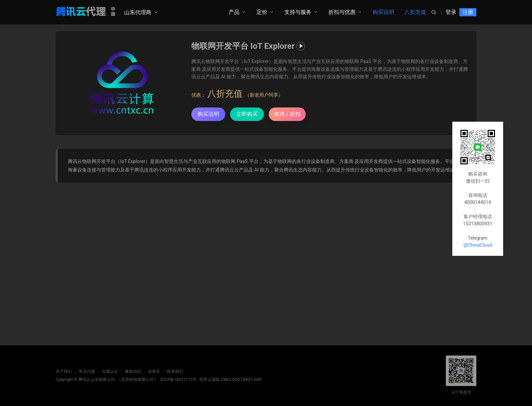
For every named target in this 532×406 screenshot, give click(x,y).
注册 (468, 12)
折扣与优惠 (342, 12)
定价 (262, 12)
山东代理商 (138, 12)
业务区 (154, 371)
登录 (451, 12)
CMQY (247, 380)
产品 (234, 12)
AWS (258, 380)
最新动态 (133, 371)
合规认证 (110, 371)
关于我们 (64, 371)
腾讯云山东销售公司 (97, 380)
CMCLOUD (230, 380)
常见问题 (87, 371)
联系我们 (175, 371)
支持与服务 (298, 12)
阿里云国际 (210, 380)
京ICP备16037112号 (178, 380)
